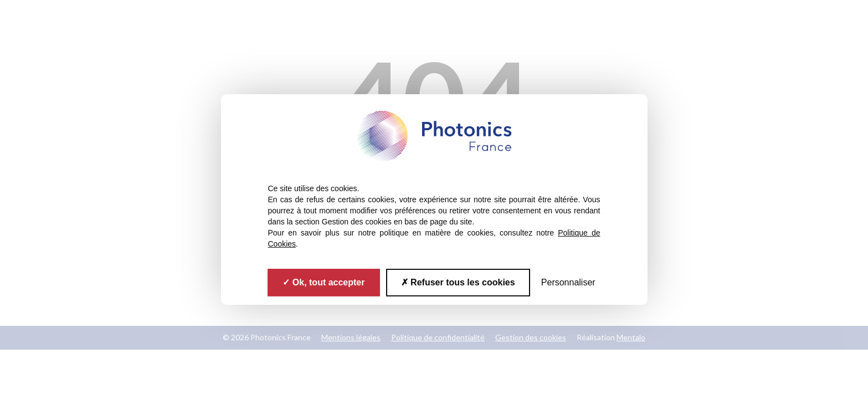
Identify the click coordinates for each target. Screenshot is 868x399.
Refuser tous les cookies (458, 282)
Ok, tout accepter (323, 282)
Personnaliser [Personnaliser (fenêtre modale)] (568, 282)
